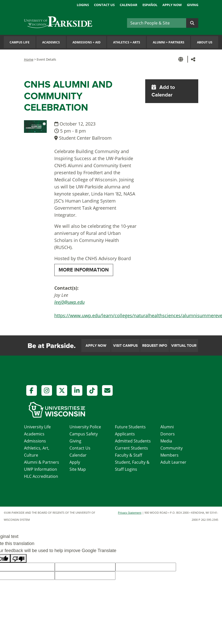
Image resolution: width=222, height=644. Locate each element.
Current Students (131, 448)
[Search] (157, 23)
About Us (205, 42)
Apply (75, 462)
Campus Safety (84, 434)
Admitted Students (133, 441)
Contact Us (104, 5)
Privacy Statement (130, 513)
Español (150, 5)
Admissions (35, 441)
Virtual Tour (184, 346)
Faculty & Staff (129, 455)
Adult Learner (173, 462)
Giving (193, 5)
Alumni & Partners (42, 462)
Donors (168, 434)
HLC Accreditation (41, 476)
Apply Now (172, 5)
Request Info (155, 346)
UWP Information (41, 469)
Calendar (129, 5)
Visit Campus (125, 346)
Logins (83, 5)
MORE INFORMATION (84, 270)
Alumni (167, 427)
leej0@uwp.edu (69, 302)
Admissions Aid (87, 42)
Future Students (130, 427)
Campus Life (20, 42)
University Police (85, 427)
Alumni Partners (169, 42)
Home (29, 59)
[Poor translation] (18, 558)
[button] (182, 59)
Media (166, 441)
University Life (37, 427)
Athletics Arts (127, 42)
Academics (51, 42)
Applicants (125, 434)
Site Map (78, 469)
